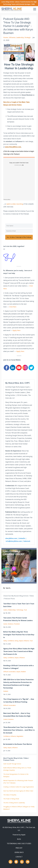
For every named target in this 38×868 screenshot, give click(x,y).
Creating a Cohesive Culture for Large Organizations (19, 787)
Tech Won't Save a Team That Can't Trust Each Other (19, 605)
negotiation (20, 736)
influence (12, 37)
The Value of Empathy (10, 795)
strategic (28, 37)
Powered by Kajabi (19, 835)
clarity (5, 641)
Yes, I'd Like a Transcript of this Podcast (19, 237)
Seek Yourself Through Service (12, 764)
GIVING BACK (19, 852)
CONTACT (19, 857)
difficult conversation (10, 672)
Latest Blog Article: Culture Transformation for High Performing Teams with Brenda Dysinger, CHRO (19, 3)
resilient (23, 672)
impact (21, 641)
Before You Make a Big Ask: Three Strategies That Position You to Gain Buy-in (19, 635)
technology (20, 610)
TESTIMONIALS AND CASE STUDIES (19, 844)
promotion (17, 624)
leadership (20, 37)
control (5, 719)
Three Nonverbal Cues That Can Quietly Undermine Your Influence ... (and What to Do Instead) (19, 730)
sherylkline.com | (12, 538)
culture (5, 610)
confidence (11, 641)
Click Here (13, 307)
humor (6, 37)
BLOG (19, 839)
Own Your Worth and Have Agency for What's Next (18, 791)
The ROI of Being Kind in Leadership (14, 803)
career (5, 624)
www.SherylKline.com (13, 147)
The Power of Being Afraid (11, 799)
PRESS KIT (19, 848)
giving (16, 641)
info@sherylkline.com (14, 541)
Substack (27, 541)
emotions (10, 624)
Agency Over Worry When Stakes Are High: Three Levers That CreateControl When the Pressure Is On (19, 651)
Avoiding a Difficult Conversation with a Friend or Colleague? (18, 667)
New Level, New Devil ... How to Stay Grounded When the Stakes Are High (17, 715)
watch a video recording (15, 204)
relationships (12, 610)
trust (25, 610)
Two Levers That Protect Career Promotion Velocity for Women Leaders (18, 619)
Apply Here (17, 330)
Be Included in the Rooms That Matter (18, 744)
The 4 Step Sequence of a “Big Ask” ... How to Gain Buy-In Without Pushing (19, 701)
